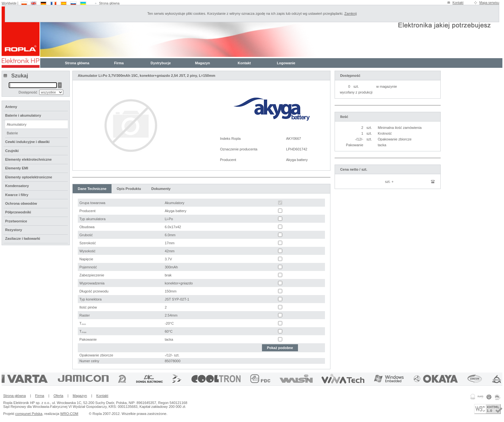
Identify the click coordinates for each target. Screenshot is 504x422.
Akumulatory (17, 124)
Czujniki (12, 151)
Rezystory (14, 230)
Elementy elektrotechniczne (28, 159)
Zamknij (351, 13)
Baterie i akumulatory (23, 115)
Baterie (12, 133)
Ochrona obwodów (21, 203)
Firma (119, 63)
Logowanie (286, 63)
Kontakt (458, 3)
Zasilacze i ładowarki (23, 238)
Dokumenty (161, 189)
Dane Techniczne (92, 189)
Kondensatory (17, 186)
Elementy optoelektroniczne (29, 177)
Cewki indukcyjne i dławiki (27, 142)
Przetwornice (16, 221)
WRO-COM (69, 414)
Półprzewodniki (18, 212)
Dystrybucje (161, 63)
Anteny (11, 107)
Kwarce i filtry (17, 195)
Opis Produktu (129, 189)
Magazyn (203, 63)
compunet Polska (29, 414)
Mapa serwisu (489, 3)
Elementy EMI (17, 168)
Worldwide (9, 3)
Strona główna (109, 3)
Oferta (58, 396)
